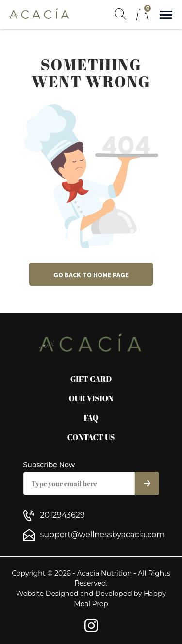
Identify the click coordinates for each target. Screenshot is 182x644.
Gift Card (91, 379)
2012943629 (63, 515)
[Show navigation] (166, 15)
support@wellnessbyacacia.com (103, 535)
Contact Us (91, 437)
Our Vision (91, 398)
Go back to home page (91, 275)
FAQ (91, 418)
